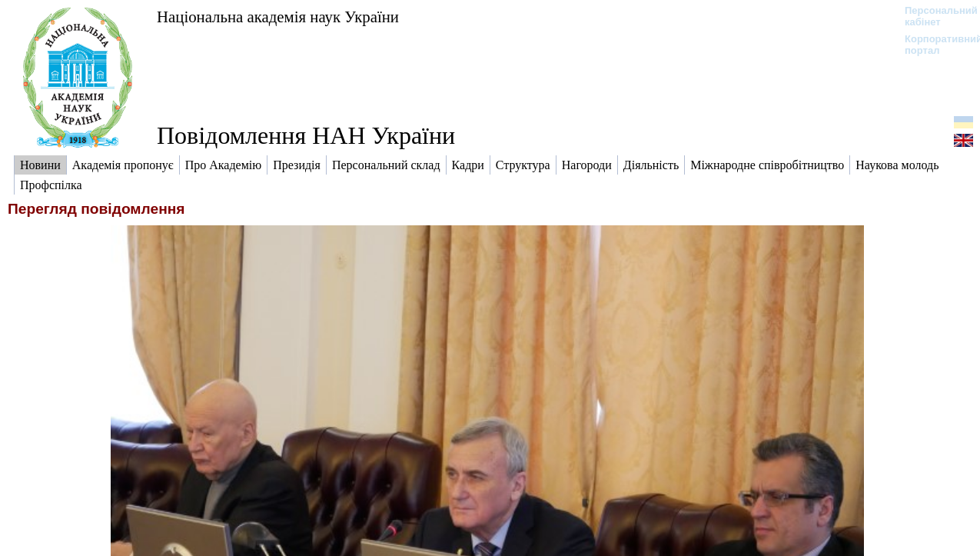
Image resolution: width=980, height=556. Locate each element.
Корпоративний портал (933, 45)
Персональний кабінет (933, 16)
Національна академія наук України (278, 17)
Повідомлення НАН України (306, 135)
